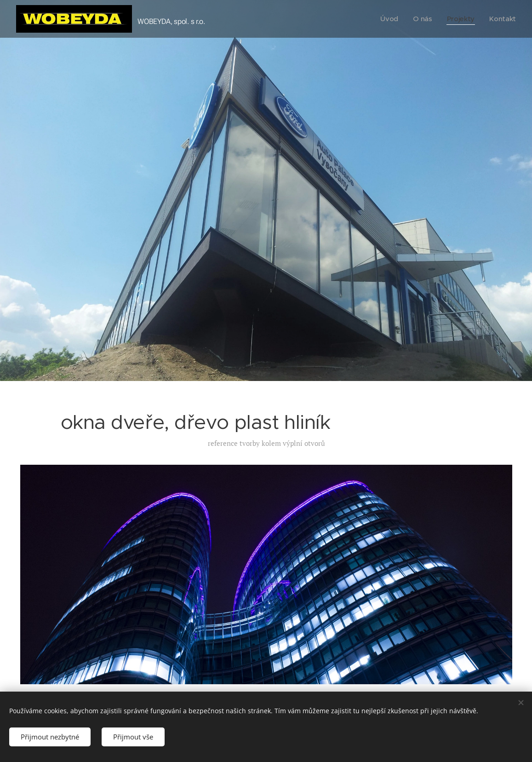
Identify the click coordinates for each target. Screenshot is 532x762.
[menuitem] (389, 19)
